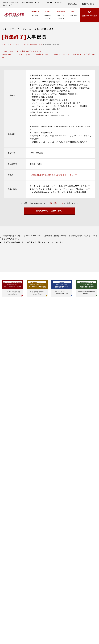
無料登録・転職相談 (90, 16)
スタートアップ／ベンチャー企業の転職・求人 (26, 44)
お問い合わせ (90, 4)
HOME (4, 44)
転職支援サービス (56, 203)
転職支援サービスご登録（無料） (49, 211)
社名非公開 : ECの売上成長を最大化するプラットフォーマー (54, 175)
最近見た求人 (72, 4)
